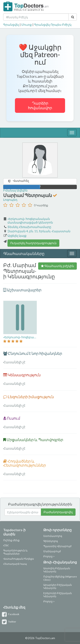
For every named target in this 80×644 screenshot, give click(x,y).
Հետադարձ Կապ (15, 564)
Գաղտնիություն (14, 550)
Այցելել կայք (17, 236)
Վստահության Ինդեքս (19, 559)
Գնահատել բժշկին (57, 266)
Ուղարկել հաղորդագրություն (33, 243)
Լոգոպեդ (10, 200)
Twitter (10, 622)
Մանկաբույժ (52, 551)
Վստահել (21, 181)
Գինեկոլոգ (51, 541)
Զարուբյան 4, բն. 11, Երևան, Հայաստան (39, 231)
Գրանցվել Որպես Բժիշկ (53, 25)
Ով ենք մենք (11, 540)
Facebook (11, 614)
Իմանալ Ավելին (15, 190)
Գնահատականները (24, 253)
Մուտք (27, 25)
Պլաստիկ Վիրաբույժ (57, 546)
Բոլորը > (49, 556)
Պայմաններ (11, 554)
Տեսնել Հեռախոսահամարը (29, 227)
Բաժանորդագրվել (58, 512)
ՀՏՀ (6, 545)
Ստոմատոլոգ (53, 536)
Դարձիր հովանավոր (40, 105)
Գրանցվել (11, 25)
